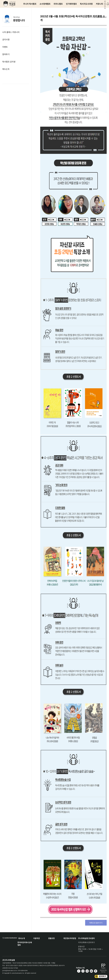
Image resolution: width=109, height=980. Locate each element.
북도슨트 (6, 69)
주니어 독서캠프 (30, 4)
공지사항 (6, 40)
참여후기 (6, 54)
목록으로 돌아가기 (96, 923)
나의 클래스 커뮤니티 (11, 32)
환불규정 (52, 938)
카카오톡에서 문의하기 (86, 942)
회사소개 (22, 938)
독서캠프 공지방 (9, 62)
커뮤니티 (100, 4)
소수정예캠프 (45, 4)
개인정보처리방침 (70, 938)
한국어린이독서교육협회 (25, 944)
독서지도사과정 (86, 4)
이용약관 (37, 938)
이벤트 (5, 47)
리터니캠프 (58, 4)
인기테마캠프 (71, 4)
